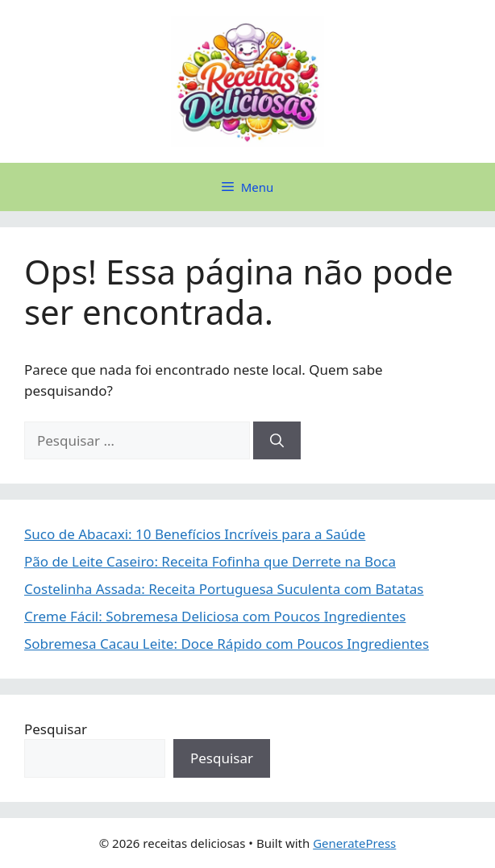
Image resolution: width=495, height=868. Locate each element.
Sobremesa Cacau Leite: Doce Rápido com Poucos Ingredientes (227, 644)
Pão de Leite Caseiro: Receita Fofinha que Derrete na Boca (210, 561)
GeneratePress (354, 843)
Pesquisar (56, 729)
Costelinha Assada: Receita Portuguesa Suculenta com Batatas (224, 589)
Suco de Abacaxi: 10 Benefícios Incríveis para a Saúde (195, 534)
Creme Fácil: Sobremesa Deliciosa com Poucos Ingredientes (215, 616)
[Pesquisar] (277, 441)
